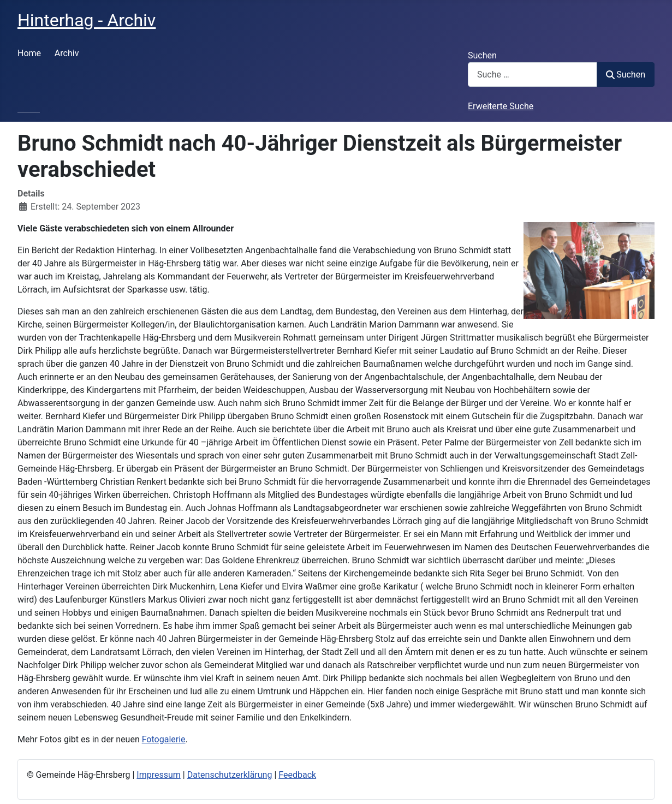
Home (29, 53)
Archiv (67, 53)
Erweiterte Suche (501, 106)
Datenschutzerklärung (230, 775)
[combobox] (533, 75)
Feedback (297, 775)
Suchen (482, 55)
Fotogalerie (164, 739)
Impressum (159, 775)
